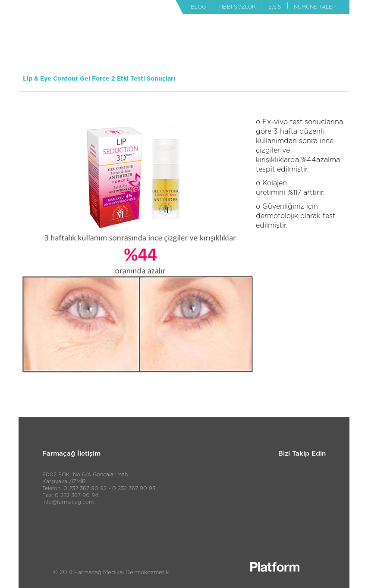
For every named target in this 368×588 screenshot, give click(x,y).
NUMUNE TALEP (315, 7)
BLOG (198, 7)
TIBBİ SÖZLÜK (237, 7)
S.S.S (275, 7)
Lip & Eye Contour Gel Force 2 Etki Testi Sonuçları (99, 79)
